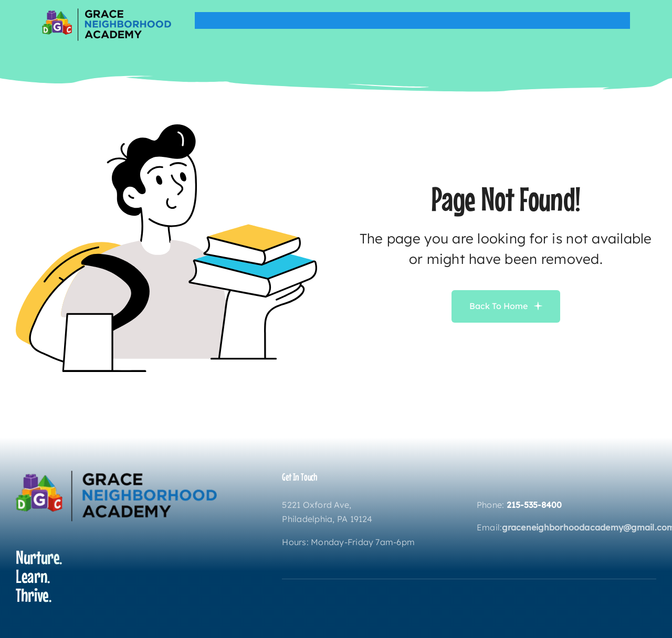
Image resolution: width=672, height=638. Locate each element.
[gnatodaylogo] (107, 13)
